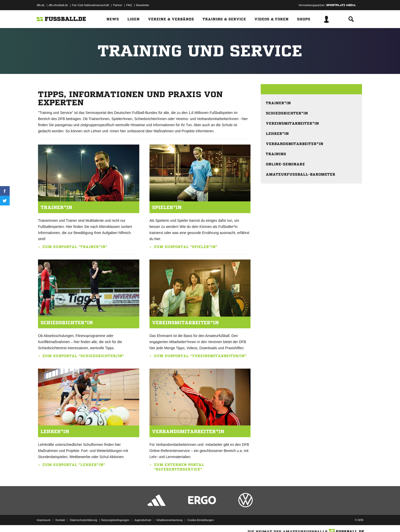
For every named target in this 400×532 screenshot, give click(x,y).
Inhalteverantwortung (170, 520)
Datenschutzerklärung (84, 520)
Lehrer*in (55, 431)
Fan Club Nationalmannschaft (90, 5)
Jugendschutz (143, 520)
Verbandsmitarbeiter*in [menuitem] (295, 144)
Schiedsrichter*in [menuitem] (287, 113)
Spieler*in (167, 207)
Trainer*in (56, 207)
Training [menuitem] (276, 154)
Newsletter (143, 5)
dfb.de (41, 5)
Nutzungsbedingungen (115, 520)
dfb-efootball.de (58, 5)
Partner (118, 5)
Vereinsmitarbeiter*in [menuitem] (292, 123)
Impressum (44, 520)
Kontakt (60, 520)
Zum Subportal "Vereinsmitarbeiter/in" (200, 356)
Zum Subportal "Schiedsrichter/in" (83, 356)
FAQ (129, 5)
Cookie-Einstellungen (201, 520)
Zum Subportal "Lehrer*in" (74, 465)
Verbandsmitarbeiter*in (188, 431)
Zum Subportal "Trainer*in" (75, 247)
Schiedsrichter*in (67, 322)
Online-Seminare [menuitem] (285, 164)
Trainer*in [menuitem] (278, 103)
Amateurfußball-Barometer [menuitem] (301, 174)
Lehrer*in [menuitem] (277, 134)
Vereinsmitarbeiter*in (185, 322)
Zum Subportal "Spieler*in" (186, 247)
